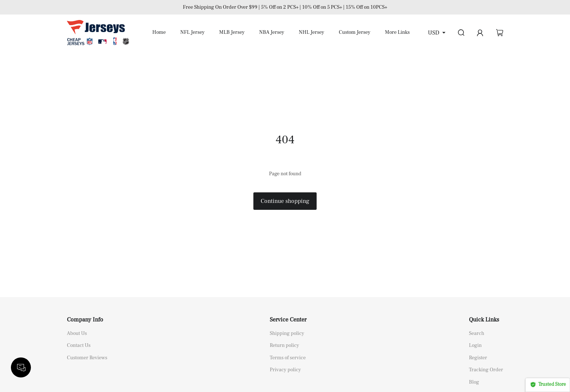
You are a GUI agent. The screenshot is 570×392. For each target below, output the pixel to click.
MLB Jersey (232, 32)
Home (159, 32)
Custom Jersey (355, 32)
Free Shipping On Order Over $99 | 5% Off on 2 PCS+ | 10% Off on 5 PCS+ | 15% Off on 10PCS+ (285, 7)
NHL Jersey (312, 32)
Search (477, 333)
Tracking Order (486, 370)
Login (475, 345)
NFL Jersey (192, 32)
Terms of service (288, 358)
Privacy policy (285, 370)
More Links (397, 32)
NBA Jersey (272, 32)
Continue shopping (285, 201)
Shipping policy (287, 333)
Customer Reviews (87, 358)
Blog (474, 382)
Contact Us (79, 345)
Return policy (284, 345)
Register (478, 358)
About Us (77, 333)
